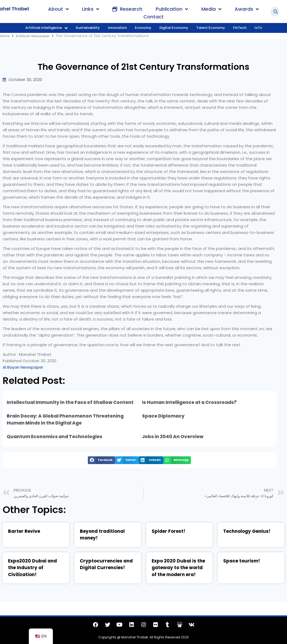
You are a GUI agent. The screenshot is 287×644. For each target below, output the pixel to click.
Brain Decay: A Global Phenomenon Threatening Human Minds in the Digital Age (65, 419)
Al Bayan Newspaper (36, 36)
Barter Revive (24, 531)
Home (6, 36)
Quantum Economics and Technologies (54, 437)
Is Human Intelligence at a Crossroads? (189, 402)
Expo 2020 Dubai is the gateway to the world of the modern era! (178, 568)
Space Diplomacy (163, 416)
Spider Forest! (168, 531)
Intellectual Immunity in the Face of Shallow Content (70, 402)
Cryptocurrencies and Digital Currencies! (106, 564)
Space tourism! (242, 561)
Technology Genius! (247, 531)
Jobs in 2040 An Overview (173, 437)
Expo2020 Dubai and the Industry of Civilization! (32, 568)
